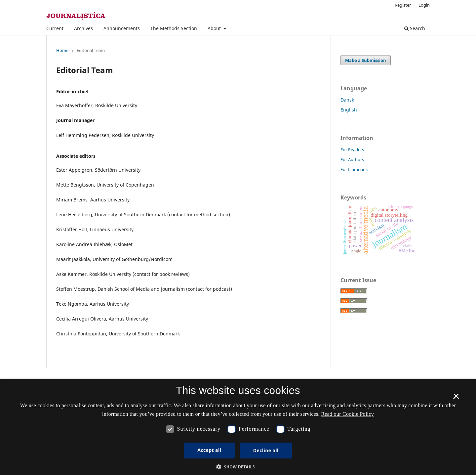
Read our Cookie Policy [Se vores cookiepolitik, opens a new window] (347, 414)
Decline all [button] (266, 450)
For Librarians (354, 169)
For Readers (352, 150)
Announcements (122, 28)
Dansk (347, 100)
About (215, 28)
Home (62, 50)
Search (415, 28)
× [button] (456, 399)
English (349, 110)
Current (55, 28)
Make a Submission (366, 60)
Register (403, 5)
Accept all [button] (209, 450)
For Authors (352, 159)
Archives (83, 28)
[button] (238, 467)
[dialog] (238, 427)
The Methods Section (174, 28)
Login (424, 5)
